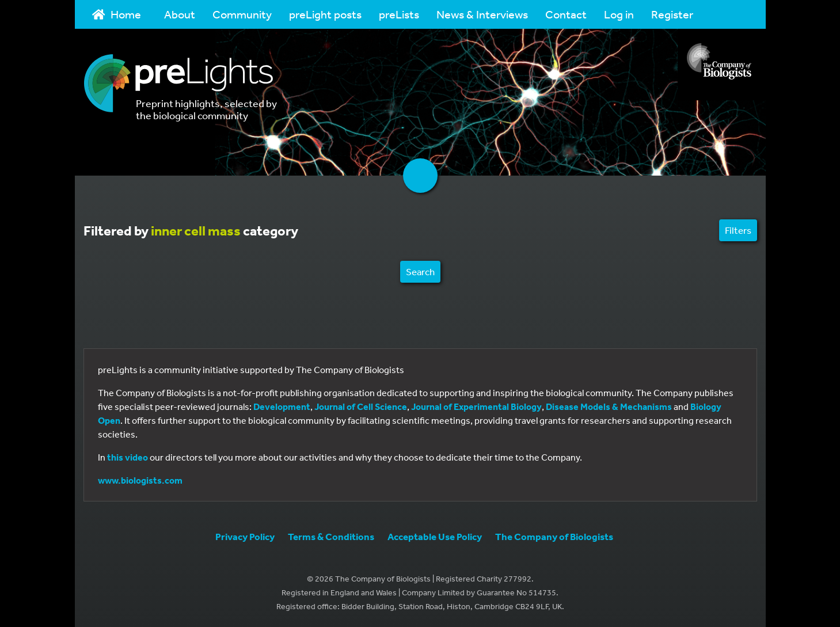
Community (242, 14)
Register (672, 14)
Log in (619, 14)
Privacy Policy (245, 536)
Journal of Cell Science (361, 406)
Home (117, 14)
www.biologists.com (140, 480)
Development (282, 406)
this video (128, 457)
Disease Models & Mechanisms (609, 406)
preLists (399, 14)
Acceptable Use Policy (435, 536)
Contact (566, 14)
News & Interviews (482, 14)
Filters (738, 230)
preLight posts (325, 14)
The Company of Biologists (554, 536)
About (180, 14)
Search (420, 271)
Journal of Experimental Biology (476, 406)
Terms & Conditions (331, 536)
